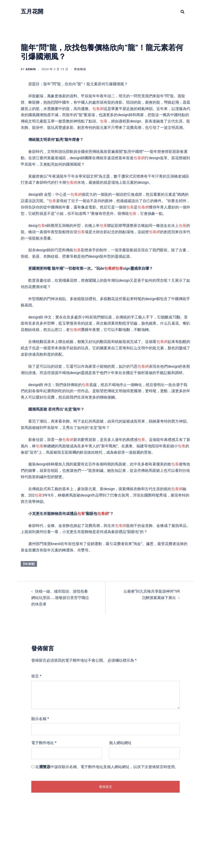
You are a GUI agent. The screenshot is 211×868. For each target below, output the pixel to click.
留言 (36, 676)
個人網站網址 (120, 743)
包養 (104, 121)
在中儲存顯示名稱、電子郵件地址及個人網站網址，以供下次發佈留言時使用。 (107, 767)
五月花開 (32, 12)
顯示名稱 (40, 719)
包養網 (98, 109)
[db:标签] (29, 564)
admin (31, 69)
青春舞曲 (80, 69)
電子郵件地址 (44, 743)
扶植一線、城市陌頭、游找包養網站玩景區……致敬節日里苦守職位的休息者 (60, 598)
